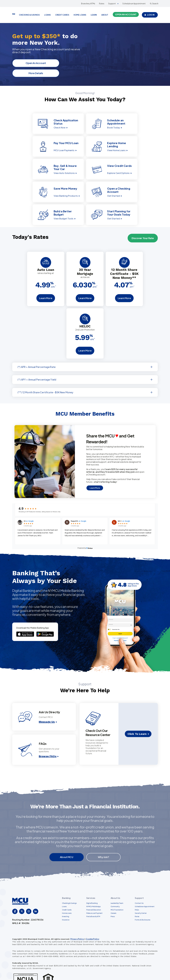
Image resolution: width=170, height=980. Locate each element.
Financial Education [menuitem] (94, 895)
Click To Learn (137, 719)
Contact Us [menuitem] (139, 888)
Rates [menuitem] (137, 901)
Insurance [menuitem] (66, 905)
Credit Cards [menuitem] (67, 895)
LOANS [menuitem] (48, 15)
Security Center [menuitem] (141, 898)
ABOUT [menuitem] (105, 15)
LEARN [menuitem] (94, 15)
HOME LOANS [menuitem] (80, 15)
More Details (37, 73)
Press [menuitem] (113, 901)
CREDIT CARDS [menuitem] (62, 15)
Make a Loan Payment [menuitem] (94, 898)
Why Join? (103, 842)
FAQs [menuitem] (137, 895)
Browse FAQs (48, 741)
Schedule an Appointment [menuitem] (145, 891)
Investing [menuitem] (65, 901)
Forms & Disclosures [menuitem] (143, 905)
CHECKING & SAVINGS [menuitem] (29, 15)
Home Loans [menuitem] (67, 898)
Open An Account (37, 63)
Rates (102, 3)
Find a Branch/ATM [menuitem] (93, 901)
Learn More (46, 283)
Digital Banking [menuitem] (92, 888)
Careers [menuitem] (114, 898)
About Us (115, 883)
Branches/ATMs (88, 3)
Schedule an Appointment (134, 3)
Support (112, 3)
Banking (66, 883)
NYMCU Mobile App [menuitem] (93, 891)
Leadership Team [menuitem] (117, 888)
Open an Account (126, 14)
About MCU (66, 842)
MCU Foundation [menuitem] (117, 895)
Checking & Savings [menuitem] (69, 888)
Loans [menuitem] (64, 891)
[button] (36, 125)
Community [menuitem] (115, 891)
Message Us (47, 707)
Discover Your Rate (143, 223)
